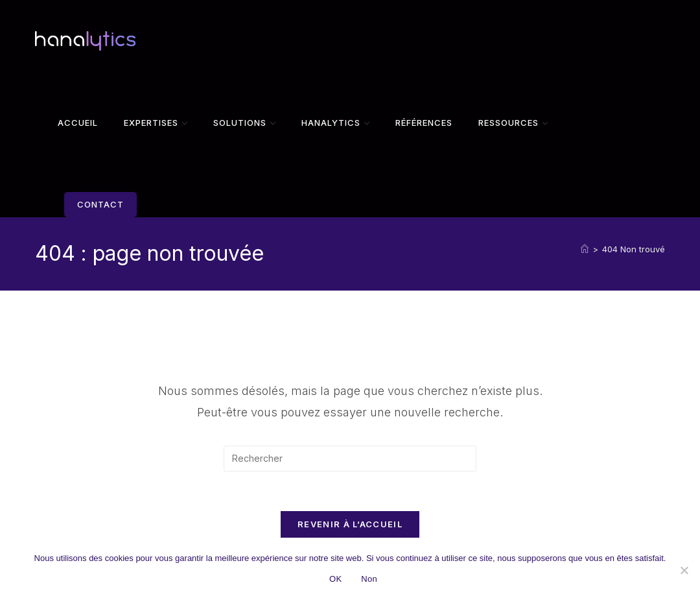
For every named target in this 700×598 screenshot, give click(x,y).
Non (369, 579)
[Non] (684, 570)
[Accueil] (585, 249)
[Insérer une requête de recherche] (350, 459)
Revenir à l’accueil (350, 524)
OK (335, 579)
